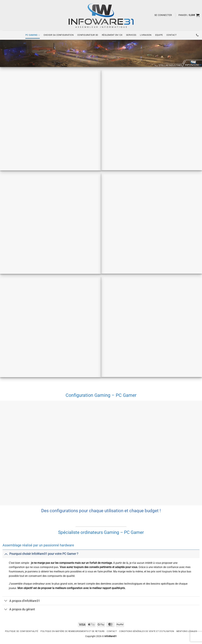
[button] (163, 15)
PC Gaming (33, 35)
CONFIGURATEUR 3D (88, 35)
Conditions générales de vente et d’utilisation (147, 631)
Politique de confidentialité (22, 631)
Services (131, 35)
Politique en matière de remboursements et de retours (73, 631)
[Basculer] (6, 554)
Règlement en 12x (112, 35)
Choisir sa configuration (59, 35)
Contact (171, 35)
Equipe (159, 35)
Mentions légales (187, 631)
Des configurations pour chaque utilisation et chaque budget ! (101, 511)
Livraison (146, 35)
